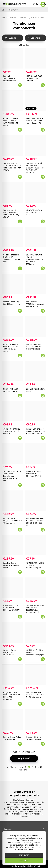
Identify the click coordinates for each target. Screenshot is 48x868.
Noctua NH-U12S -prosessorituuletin (11, 390)
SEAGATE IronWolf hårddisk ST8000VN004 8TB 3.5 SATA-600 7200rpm (34, 259)
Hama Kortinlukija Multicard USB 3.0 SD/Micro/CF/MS (34, 474)
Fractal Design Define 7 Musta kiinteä (12, 738)
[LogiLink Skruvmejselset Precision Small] (13, 58)
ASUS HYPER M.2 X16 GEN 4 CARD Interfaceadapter (35, 565)
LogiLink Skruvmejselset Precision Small (10, 78)
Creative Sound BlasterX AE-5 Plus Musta (11, 565)
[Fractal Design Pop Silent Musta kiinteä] (13, 284)
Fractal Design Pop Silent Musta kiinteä (11, 303)
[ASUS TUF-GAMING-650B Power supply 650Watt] (13, 411)
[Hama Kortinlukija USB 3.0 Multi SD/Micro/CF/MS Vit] (13, 588)
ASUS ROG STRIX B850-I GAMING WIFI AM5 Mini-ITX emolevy (11, 122)
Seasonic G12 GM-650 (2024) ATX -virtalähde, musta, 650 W (11, 214)
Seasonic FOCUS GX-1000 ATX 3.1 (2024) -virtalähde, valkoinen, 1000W (12, 167)
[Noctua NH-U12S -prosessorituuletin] (13, 371)
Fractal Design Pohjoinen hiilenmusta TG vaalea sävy (12, 521)
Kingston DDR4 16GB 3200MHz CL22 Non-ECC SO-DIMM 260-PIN (35, 522)
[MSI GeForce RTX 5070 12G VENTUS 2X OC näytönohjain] (36, 326)
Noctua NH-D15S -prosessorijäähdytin (34, 738)
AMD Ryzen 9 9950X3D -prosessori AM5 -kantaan (35, 304)
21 (41, 767)
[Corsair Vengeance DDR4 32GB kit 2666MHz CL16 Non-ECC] (13, 237)
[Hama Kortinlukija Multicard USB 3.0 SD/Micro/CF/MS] (36, 454)
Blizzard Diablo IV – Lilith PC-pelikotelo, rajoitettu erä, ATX (34, 121)
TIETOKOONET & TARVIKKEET (18, 18)
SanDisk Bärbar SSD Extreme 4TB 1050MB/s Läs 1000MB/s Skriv (35, 609)
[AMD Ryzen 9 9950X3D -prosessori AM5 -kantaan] (36, 284)
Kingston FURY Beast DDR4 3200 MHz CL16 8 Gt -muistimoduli (35, 431)
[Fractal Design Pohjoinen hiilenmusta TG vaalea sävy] (13, 501)
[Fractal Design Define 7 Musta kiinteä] (13, 719)
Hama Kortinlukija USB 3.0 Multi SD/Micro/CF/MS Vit (12, 608)
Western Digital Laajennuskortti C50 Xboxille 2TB (12, 652)
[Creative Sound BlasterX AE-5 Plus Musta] (13, 545)
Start (3, 18)
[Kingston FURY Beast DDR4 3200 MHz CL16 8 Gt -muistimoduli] (36, 411)
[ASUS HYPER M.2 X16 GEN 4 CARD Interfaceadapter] (36, 545)
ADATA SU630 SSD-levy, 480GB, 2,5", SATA (34, 212)
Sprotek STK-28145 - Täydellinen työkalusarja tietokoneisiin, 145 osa (12, 476)
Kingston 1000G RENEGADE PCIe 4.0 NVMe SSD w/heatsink (12, 696)
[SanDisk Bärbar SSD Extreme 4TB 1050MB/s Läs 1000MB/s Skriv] (36, 588)
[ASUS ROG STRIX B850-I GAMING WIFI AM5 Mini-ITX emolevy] (13, 101)
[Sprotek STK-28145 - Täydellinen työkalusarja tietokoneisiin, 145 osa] (13, 454)
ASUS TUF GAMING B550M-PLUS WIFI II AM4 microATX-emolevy (12, 348)
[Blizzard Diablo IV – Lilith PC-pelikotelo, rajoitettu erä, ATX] (36, 101)
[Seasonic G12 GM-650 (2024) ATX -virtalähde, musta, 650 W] (13, 192)
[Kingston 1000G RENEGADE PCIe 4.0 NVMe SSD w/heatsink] (13, 675)
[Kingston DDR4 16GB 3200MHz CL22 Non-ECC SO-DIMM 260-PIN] (36, 501)
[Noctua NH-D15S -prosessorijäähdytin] (36, 719)
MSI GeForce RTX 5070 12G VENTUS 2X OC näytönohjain (35, 347)
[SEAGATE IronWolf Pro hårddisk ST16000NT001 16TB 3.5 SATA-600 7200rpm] (36, 145)
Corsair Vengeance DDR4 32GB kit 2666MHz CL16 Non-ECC (12, 258)
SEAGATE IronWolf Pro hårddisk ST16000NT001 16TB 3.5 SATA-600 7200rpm (35, 168)
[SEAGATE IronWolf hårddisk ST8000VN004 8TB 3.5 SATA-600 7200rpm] (36, 237)
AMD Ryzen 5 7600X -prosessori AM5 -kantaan (35, 78)
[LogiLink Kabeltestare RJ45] (36, 371)
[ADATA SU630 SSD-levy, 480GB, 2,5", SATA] (36, 192)
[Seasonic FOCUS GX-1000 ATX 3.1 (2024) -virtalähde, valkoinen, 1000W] (13, 145)
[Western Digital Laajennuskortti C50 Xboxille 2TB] (13, 632)
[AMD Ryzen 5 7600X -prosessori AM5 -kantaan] (36, 58)
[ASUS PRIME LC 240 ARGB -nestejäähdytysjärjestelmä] (36, 632)
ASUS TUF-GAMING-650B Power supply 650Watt (12, 431)
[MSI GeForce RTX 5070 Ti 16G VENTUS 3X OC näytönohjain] (36, 675)
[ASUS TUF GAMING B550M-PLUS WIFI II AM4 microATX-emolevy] (13, 326)
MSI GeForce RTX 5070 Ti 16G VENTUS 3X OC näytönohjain (35, 695)
